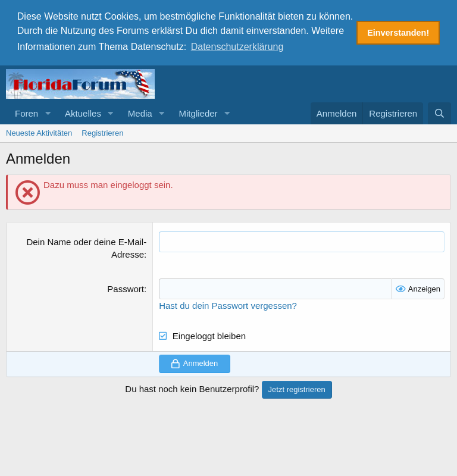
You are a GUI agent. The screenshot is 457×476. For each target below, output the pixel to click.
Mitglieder (198, 112)
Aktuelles (83, 112)
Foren (26, 112)
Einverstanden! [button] (398, 33)
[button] (48, 112)
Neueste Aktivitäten (39, 131)
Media (140, 112)
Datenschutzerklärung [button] (237, 47)
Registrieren (102, 131)
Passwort (126, 288)
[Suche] (439, 112)
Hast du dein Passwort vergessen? (228, 304)
